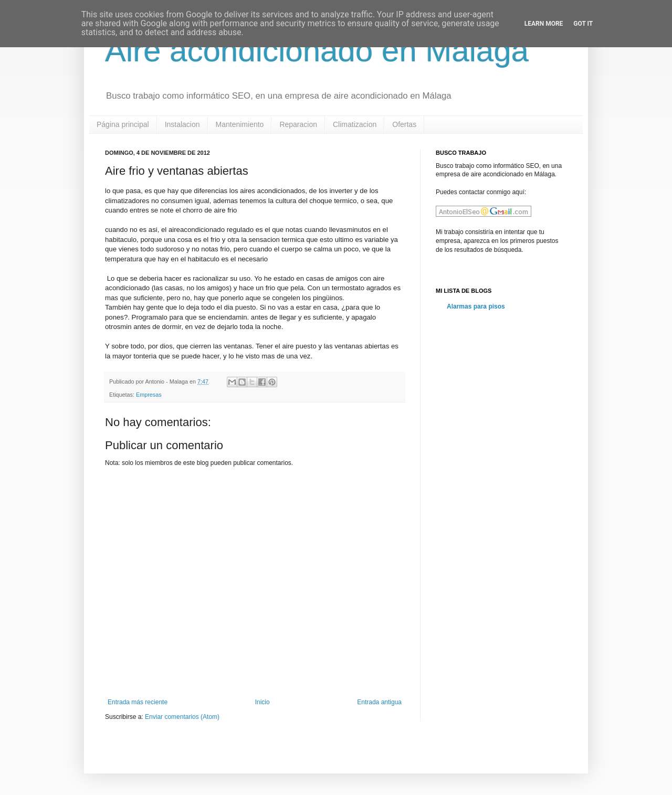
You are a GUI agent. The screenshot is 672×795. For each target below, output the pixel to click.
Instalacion (182, 124)
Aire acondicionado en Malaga (317, 51)
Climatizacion (355, 124)
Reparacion (298, 124)
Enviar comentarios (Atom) (182, 717)
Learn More (544, 24)
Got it (583, 24)
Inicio (262, 702)
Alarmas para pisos (476, 306)
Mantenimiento (240, 124)
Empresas (149, 395)
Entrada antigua (379, 702)
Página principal (123, 124)
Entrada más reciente (138, 702)
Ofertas (404, 124)
